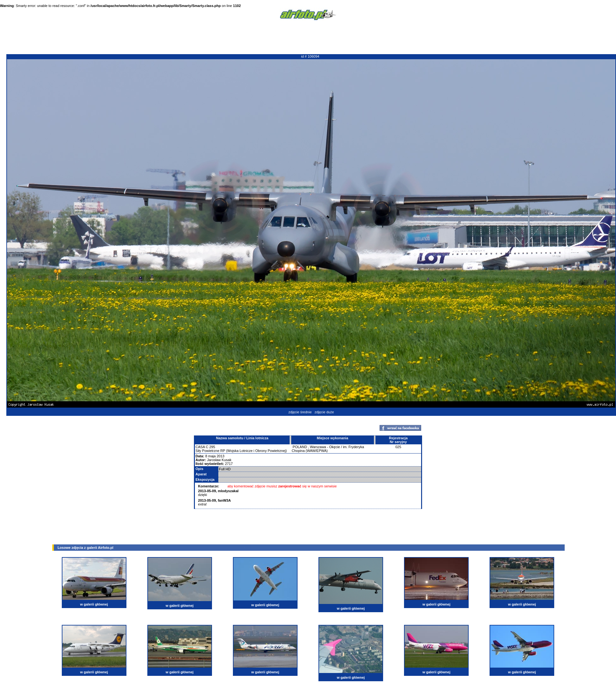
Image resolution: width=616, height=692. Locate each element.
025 (398, 447)
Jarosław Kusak (219, 460)
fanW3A (224, 500)
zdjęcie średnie (300, 412)
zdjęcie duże (324, 412)
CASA (200, 447)
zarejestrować (290, 486)
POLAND (300, 447)
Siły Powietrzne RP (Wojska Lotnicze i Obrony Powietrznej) (241, 451)
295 (212, 447)
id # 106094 (310, 56)
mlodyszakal (228, 491)
